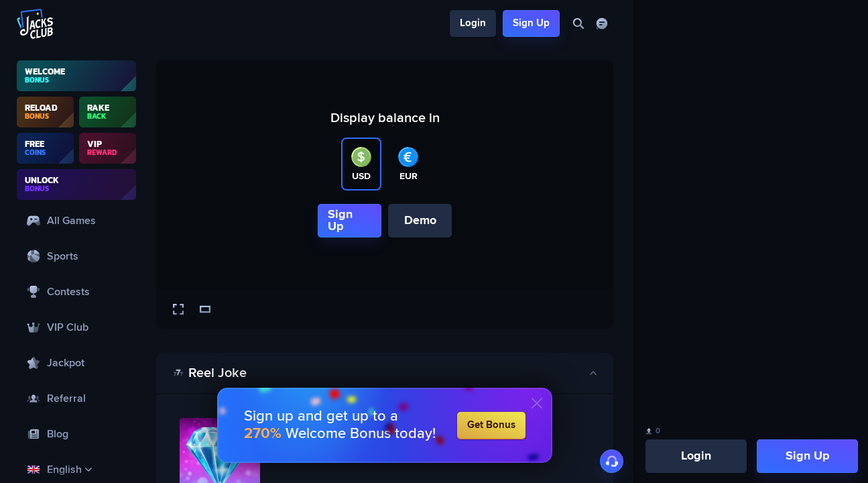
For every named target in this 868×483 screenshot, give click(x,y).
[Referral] (76, 398)
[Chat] (602, 24)
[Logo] (36, 24)
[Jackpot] (76, 363)
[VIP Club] (76, 327)
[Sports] (76, 256)
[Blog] (76, 434)
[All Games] (76, 220)
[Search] (578, 24)
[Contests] (76, 291)
